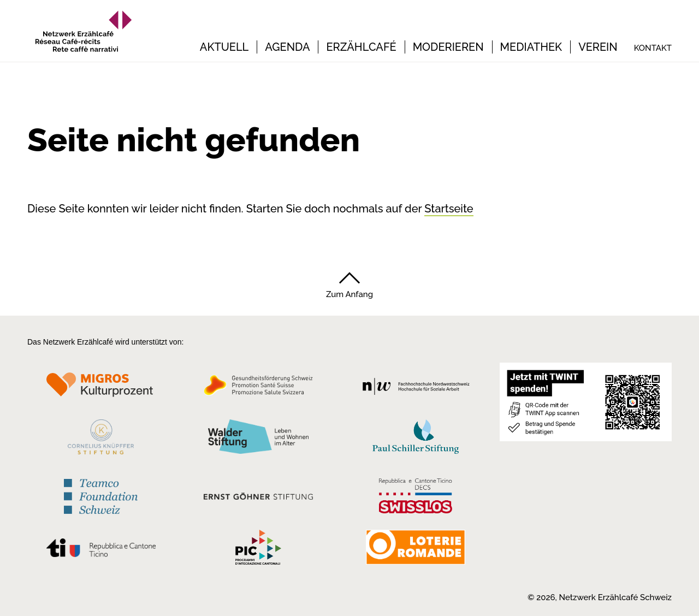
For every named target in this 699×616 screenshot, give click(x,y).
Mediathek (531, 47)
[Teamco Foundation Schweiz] (101, 495)
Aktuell (224, 47)
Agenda (287, 47)
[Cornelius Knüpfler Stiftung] (101, 440)
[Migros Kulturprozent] (101, 388)
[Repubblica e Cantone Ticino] (101, 550)
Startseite (449, 209)
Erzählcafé (361, 47)
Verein (598, 47)
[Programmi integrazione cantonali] (258, 550)
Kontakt (653, 48)
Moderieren (448, 47)
